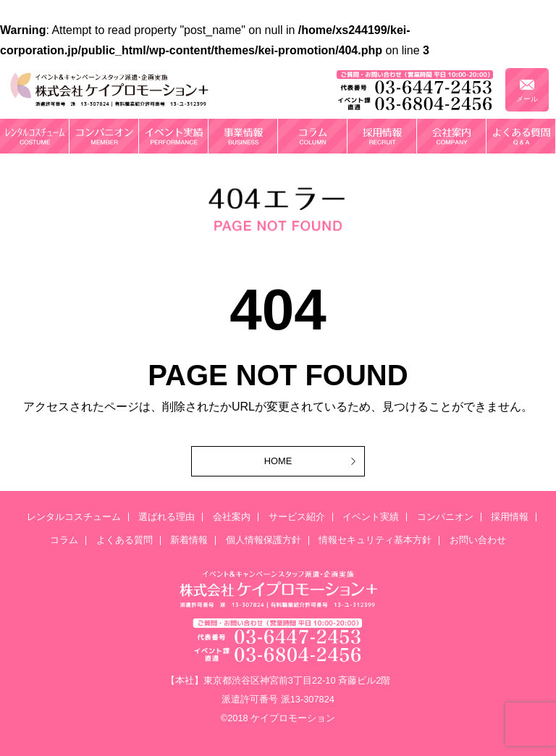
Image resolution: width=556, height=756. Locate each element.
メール (527, 99)
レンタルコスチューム (74, 517)
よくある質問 (125, 541)
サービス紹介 (297, 517)
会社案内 (232, 517)
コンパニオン (445, 517)
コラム (64, 541)
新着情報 (189, 541)
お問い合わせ (478, 541)
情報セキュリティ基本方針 (375, 541)
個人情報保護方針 (264, 541)
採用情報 (510, 517)
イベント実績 (371, 517)
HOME (278, 461)
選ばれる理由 (167, 517)
